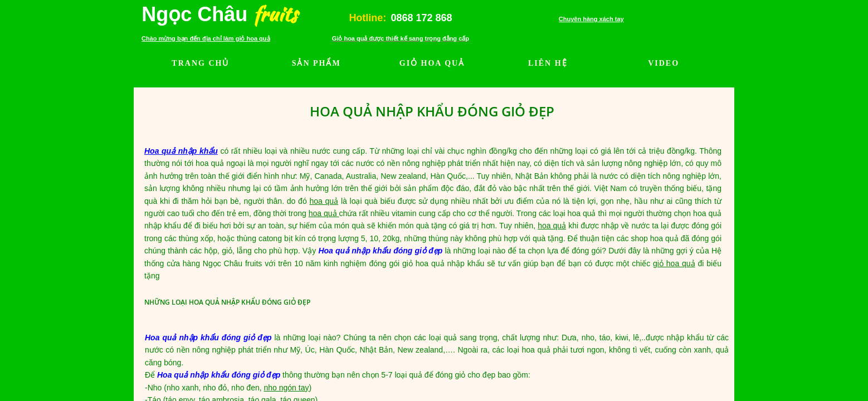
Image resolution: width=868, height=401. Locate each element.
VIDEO (664, 63)
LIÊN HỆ (548, 63)
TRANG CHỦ (200, 63)
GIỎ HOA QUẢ (432, 63)
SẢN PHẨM (316, 63)
